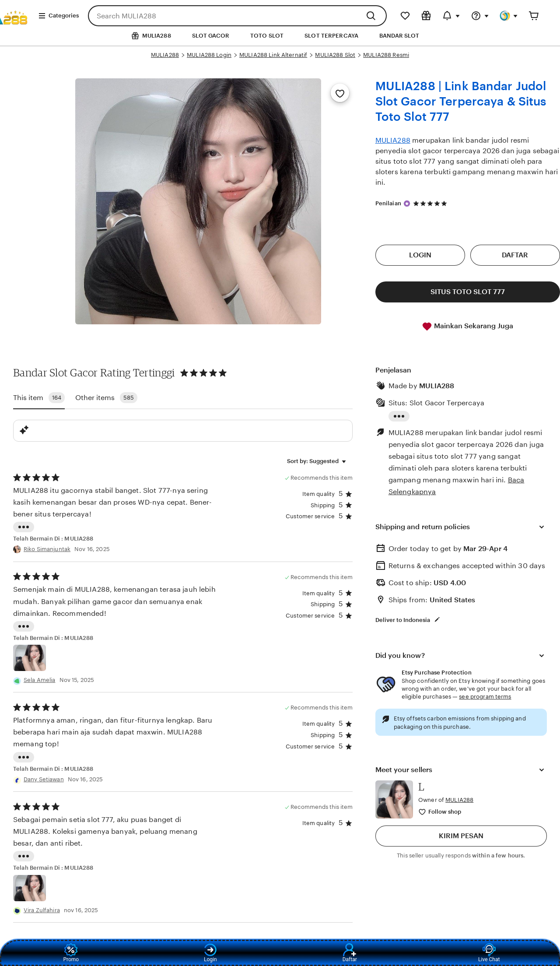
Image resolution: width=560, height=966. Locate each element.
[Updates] (451, 16)
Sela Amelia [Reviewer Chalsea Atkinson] (39, 680)
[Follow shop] (440, 812)
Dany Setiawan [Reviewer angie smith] (44, 779)
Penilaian (388, 203)
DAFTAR (515, 255)
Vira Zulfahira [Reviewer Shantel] (42, 910)
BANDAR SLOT (399, 36)
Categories (58, 16)
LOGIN (420, 255)
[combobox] (224, 16)
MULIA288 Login (209, 55)
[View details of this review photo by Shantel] (30, 888)
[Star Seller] (407, 204)
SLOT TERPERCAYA (331, 36)
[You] (509, 16)
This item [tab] (39, 398)
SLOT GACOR (211, 36)
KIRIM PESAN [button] (461, 836)
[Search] (373, 16)
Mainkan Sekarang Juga (467, 327)
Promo (71, 953)
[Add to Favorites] (340, 93)
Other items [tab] (106, 398)
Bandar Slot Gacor (55, 372)
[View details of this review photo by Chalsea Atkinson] (30, 658)
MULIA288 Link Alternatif (273, 55)
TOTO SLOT (267, 36)
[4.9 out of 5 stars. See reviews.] (431, 203)
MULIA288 (165, 55)
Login (210, 953)
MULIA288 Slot (335, 55)
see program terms (485, 697)
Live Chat (489, 953)
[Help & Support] (480, 16)
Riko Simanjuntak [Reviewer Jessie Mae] (47, 549)
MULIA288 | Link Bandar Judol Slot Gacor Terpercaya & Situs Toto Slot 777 (461, 101)
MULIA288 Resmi (386, 55)
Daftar (350, 953)
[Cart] (534, 16)
